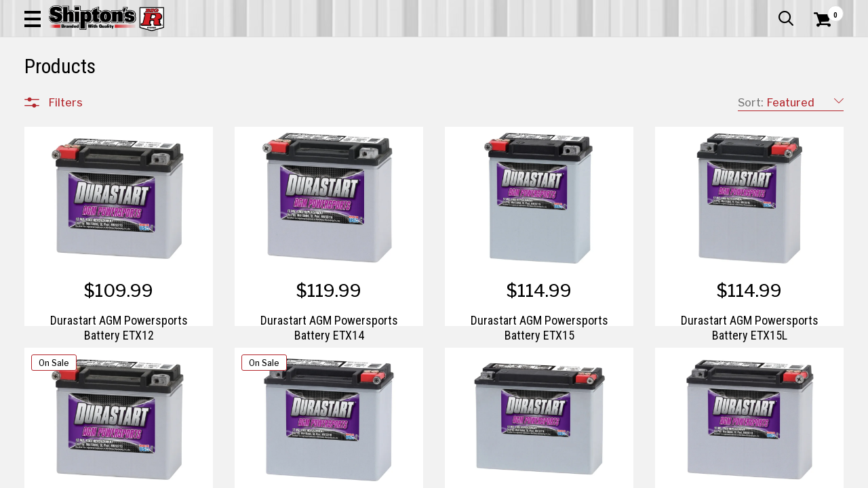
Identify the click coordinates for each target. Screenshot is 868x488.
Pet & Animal (673, 91)
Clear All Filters (55, 127)
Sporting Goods (757, 91)
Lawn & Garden (591, 91)
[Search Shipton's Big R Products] (393, 49)
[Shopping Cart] (821, 49)
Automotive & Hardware (202, 91)
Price (60, 384)
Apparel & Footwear (77, 91)
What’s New (768, 10)
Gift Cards (708, 10)
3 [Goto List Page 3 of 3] (603, 475)
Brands (65, 355)
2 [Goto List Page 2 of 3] (582, 475)
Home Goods (391, 91)
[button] (486, 49)
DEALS (825, 91)
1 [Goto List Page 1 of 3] (562, 475)
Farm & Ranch (311, 91)
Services (825, 10)
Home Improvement (489, 91)
